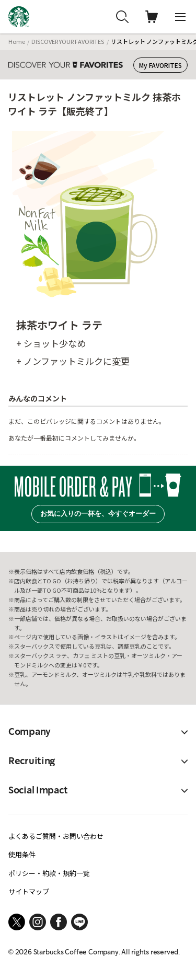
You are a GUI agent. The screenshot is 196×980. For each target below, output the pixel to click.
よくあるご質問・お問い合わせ (56, 836)
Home (17, 41)
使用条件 (22, 854)
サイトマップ (29, 891)
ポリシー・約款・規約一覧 (49, 873)
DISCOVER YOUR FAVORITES (68, 41)
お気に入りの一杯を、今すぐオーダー (98, 514)
